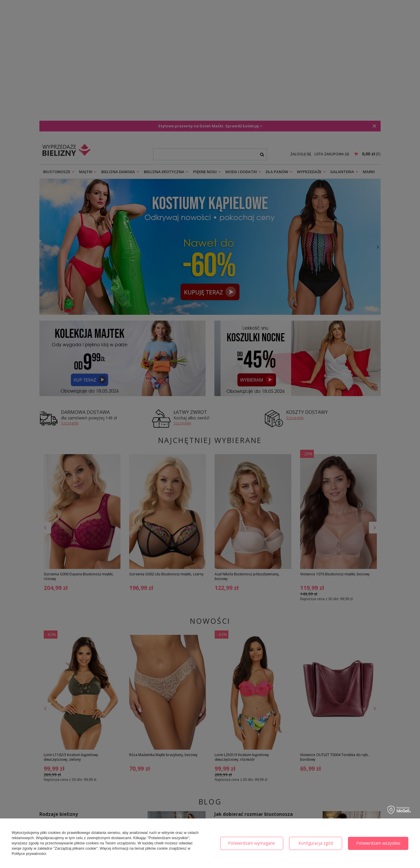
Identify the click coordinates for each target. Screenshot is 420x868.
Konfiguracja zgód (316, 843)
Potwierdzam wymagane (252, 843)
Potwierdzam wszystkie (378, 843)
